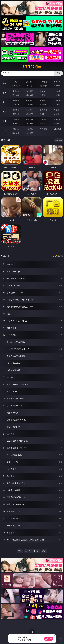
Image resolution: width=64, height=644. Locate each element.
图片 (4, 112)
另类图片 (57, 114)
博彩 (4, 83)
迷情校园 (16, 123)
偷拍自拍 (30, 101)
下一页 (36, 551)
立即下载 (49, 639)
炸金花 (30, 86)
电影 (4, 102)
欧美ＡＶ (43, 91)
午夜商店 (30, 129)
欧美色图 (43, 110)
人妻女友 (43, 119)
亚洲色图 (30, 110)
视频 (4, 93)
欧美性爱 (57, 101)
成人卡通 (43, 101)
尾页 (44, 551)
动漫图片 (57, 110)
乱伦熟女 (43, 105)
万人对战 (43, 82)
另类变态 (57, 105)
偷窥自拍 (16, 110)
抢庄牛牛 (57, 86)
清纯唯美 (30, 114)
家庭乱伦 (30, 119)
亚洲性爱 (16, 101)
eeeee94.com (32, 67)
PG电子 (16, 82)
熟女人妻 (16, 95)
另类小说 (30, 123)
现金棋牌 (43, 86)
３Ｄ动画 (57, 91)
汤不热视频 (57, 129)
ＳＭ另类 (57, 95)
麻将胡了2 (16, 86)
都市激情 (16, 119)
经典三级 (30, 105)
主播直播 (43, 95)
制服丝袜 (16, 105)
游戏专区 (57, 82)
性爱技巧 (57, 123)
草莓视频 (43, 129)
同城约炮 (16, 129)
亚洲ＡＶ (16, 91)
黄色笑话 (43, 123)
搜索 (58, 73)
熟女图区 (43, 114)
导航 (4, 130)
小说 (4, 121)
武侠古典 (57, 119)
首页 (20, 551)
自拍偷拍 (30, 91)
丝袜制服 (30, 95)
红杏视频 (16, 133)
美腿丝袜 (16, 114)
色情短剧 (30, 133)
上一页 (28, 551)
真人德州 (30, 82)
